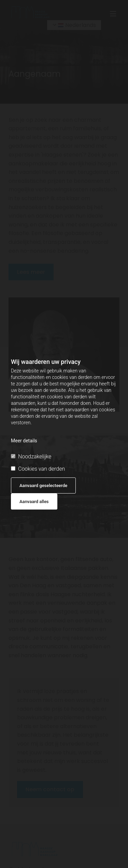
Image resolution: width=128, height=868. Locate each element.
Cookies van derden (38, 469)
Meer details (24, 441)
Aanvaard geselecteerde (43, 486)
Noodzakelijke (31, 457)
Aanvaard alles (34, 502)
